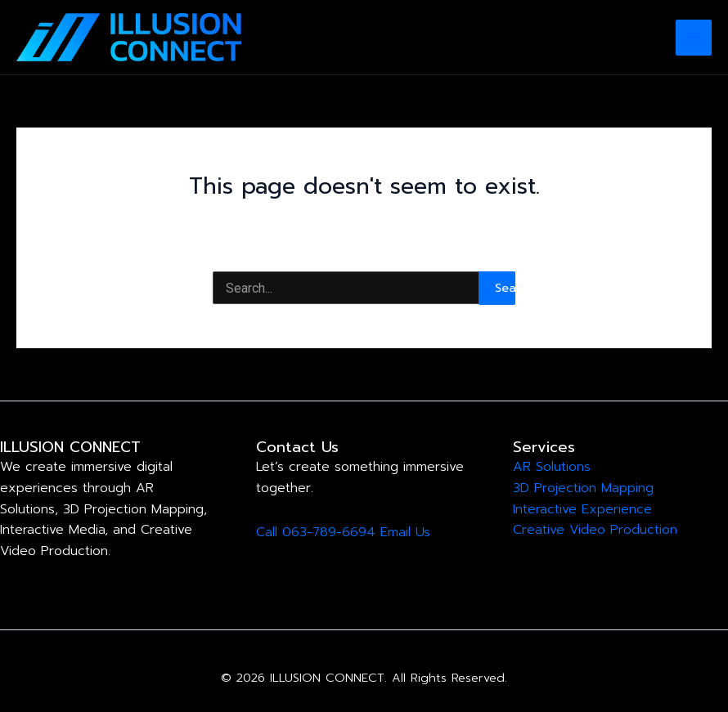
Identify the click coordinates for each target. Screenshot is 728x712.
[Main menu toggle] (694, 38)
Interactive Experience (582, 509)
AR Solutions (552, 467)
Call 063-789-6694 (316, 532)
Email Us (405, 532)
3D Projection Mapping (583, 488)
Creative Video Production (595, 530)
